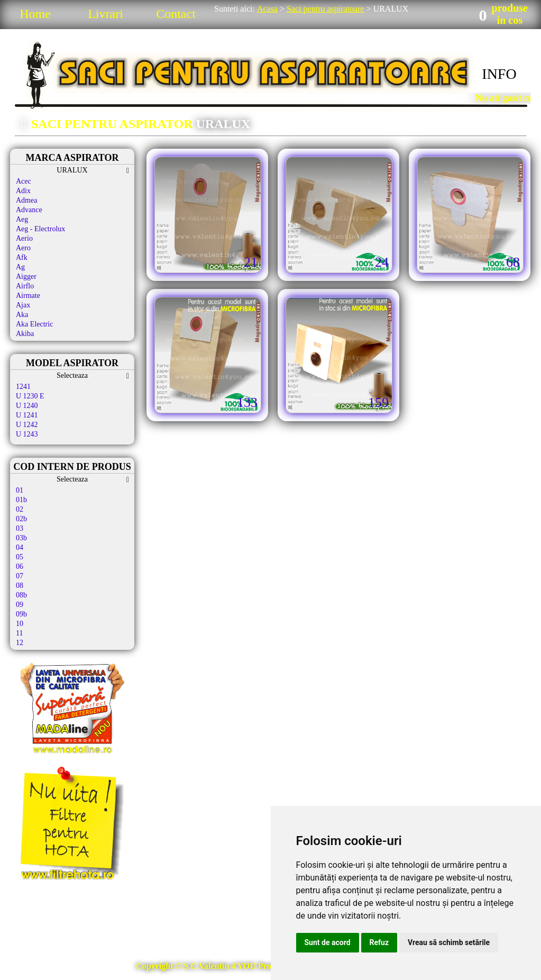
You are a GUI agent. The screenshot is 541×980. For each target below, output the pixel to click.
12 (20, 643)
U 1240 (27, 406)
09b (21, 614)
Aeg (22, 219)
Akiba (25, 334)
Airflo (25, 286)
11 (19, 633)
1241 (23, 387)
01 (20, 490)
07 (20, 576)
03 (20, 528)
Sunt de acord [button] (328, 942)
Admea (26, 200)
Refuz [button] (379, 942)
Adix (23, 191)
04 (20, 547)
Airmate (28, 296)
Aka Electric (34, 324)
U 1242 (27, 425)
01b (21, 500)
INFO (499, 74)
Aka (22, 315)
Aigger (26, 276)
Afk (22, 257)
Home (35, 14)
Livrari (106, 14)
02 (20, 509)
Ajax (23, 305)
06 (20, 566)
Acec (24, 181)
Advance (29, 210)
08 (20, 586)
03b (21, 538)
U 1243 (27, 434)
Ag (20, 267)
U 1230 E (30, 396)
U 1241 (27, 415)
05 (20, 557)
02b (21, 519)
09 (20, 605)
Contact (176, 14)
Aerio (24, 238)
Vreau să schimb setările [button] (449, 942)
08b (21, 595)
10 (20, 624)
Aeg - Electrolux (40, 229)
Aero (23, 248)
